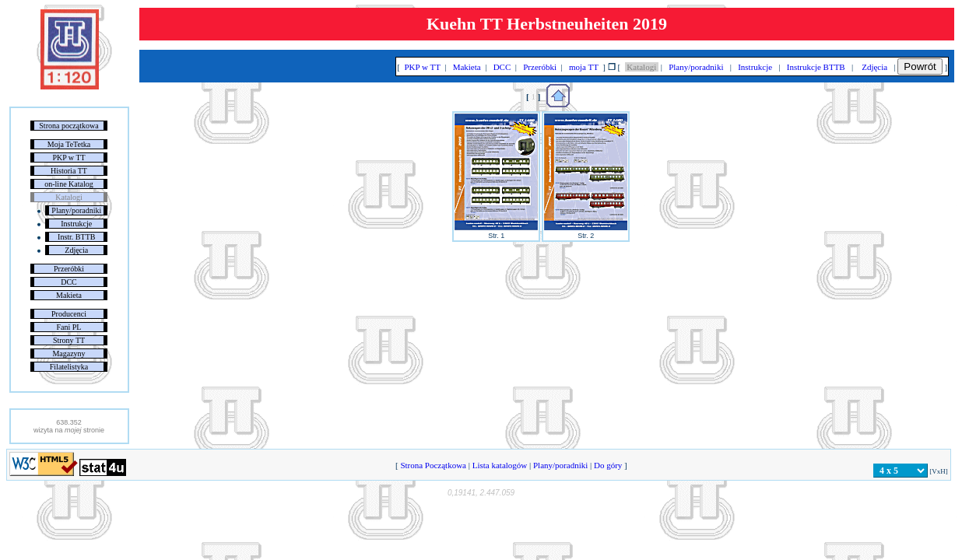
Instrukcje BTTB (816, 67)
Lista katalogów (500, 465)
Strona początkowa (68, 126)
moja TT (583, 67)
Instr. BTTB (76, 237)
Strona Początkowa (434, 465)
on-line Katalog (68, 184)
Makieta (69, 295)
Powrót (920, 66)
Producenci (69, 314)
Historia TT (69, 171)
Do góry (608, 465)
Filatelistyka (69, 367)
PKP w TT (68, 157)
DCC (69, 282)
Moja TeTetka (69, 144)
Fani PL (69, 327)
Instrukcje (76, 224)
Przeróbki (69, 269)
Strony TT (69, 340)
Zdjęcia (76, 250)
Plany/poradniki (76, 210)
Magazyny (68, 353)
